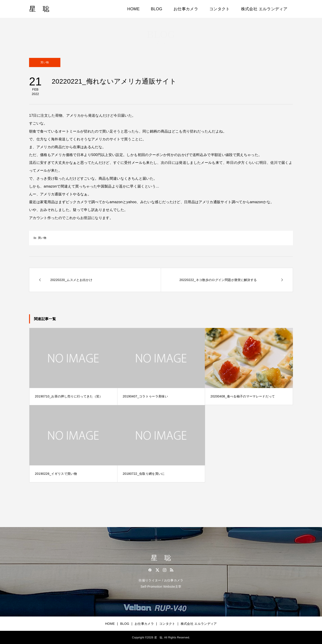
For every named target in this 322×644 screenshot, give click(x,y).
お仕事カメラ (186, 9)
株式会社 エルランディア (264, 9)
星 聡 (39, 9)
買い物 (45, 62)
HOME (133, 9)
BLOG (157, 9)
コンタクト (220, 9)
